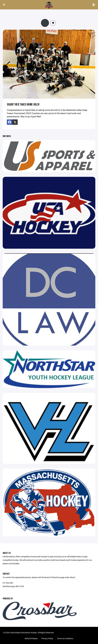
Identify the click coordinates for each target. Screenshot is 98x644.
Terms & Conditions (65, 638)
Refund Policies (31, 638)
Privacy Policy (47, 638)
